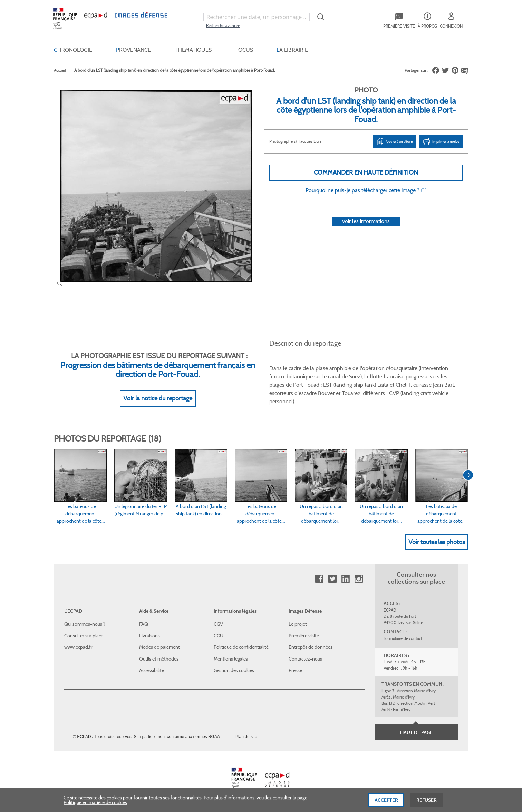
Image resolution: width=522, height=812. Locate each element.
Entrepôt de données (311, 647)
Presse (295, 670)
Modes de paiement (159, 647)
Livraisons (149, 636)
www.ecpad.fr (78, 647)
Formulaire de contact (403, 638)
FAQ (144, 624)
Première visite (304, 636)
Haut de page (416, 732)
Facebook (319, 579)
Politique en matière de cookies (95, 806)
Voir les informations (366, 221)
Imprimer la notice (441, 141)
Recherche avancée (223, 25)
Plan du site (246, 737)
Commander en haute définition (366, 172)
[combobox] (257, 17)
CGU (219, 636)
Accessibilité (152, 670)
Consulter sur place (84, 636)
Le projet (298, 624)
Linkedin (345, 579)
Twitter (332, 579)
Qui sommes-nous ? (85, 624)
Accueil (60, 70)
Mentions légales (231, 659)
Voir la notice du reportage (158, 398)
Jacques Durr (310, 141)
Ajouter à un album (394, 141)
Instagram (359, 579)
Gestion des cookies (234, 670)
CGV (218, 624)
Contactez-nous (305, 659)
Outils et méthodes (159, 659)
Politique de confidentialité (241, 647)
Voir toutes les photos (437, 542)
